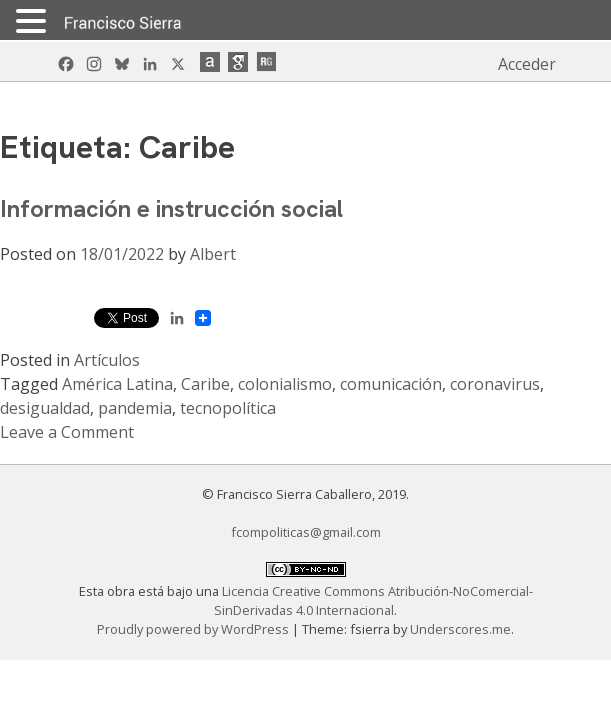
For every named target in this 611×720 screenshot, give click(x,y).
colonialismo (285, 384)
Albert (213, 254)
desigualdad (45, 408)
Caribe (205, 384)
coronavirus (495, 384)
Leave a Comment (67, 432)
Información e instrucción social (171, 208)
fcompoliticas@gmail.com (306, 532)
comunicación (391, 384)
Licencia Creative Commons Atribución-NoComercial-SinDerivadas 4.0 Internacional (373, 600)
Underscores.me (460, 629)
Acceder (527, 64)
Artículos (107, 360)
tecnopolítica (228, 408)
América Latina (117, 384)
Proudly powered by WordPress (194, 629)
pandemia (135, 408)
